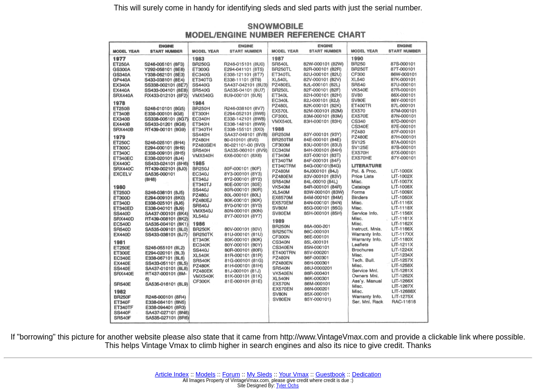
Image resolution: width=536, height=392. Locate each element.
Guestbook (330, 374)
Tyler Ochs (287, 386)
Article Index (172, 374)
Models (206, 374)
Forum (231, 374)
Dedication (367, 374)
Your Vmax (294, 374)
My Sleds (259, 374)
